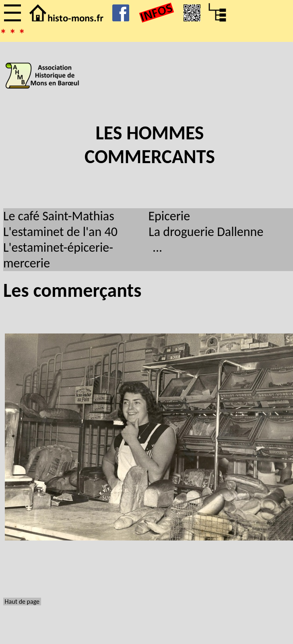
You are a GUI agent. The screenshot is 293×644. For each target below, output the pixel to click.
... (157, 247)
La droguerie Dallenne (206, 232)
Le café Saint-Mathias (59, 216)
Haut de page (22, 602)
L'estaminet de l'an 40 (60, 232)
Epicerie (169, 216)
